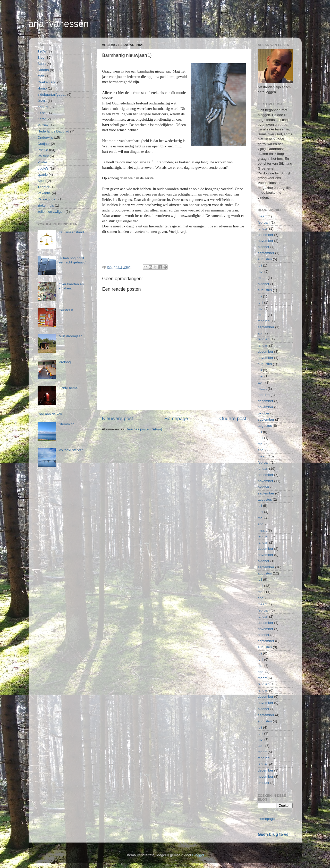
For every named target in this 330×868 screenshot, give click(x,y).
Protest (43, 162)
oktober (264, 247)
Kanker (43, 107)
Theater (44, 187)
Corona (43, 70)
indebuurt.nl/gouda (52, 95)
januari (263, 229)
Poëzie (43, 150)
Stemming (67, 424)
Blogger (198, 855)
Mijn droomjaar (70, 336)
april (261, 333)
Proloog (65, 362)
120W (42, 51)
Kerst (42, 119)
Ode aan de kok (50, 414)
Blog (41, 57)
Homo (42, 88)
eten (41, 76)
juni (261, 302)
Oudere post (233, 418)
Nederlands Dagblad (53, 131)
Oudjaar (44, 144)
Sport (42, 181)
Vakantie (44, 193)
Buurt (42, 64)
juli (260, 265)
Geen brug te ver (274, 834)
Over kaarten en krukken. (71, 286)
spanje (43, 175)
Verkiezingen (48, 199)
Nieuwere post (118, 418)
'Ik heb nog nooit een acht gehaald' (72, 260)
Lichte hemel (69, 388)
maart (262, 216)
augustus (265, 259)
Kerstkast (66, 310)
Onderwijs (45, 138)
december (266, 235)
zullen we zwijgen (51, 212)
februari (264, 222)
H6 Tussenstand (71, 232)
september (266, 253)
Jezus (42, 101)
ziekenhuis (46, 205)
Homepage (176, 418)
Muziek (43, 125)
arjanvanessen (59, 24)
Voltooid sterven (71, 450)
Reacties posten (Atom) (144, 429)
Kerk (41, 113)
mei (261, 272)
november (266, 241)
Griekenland (47, 82)
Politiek (43, 156)
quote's (43, 168)
